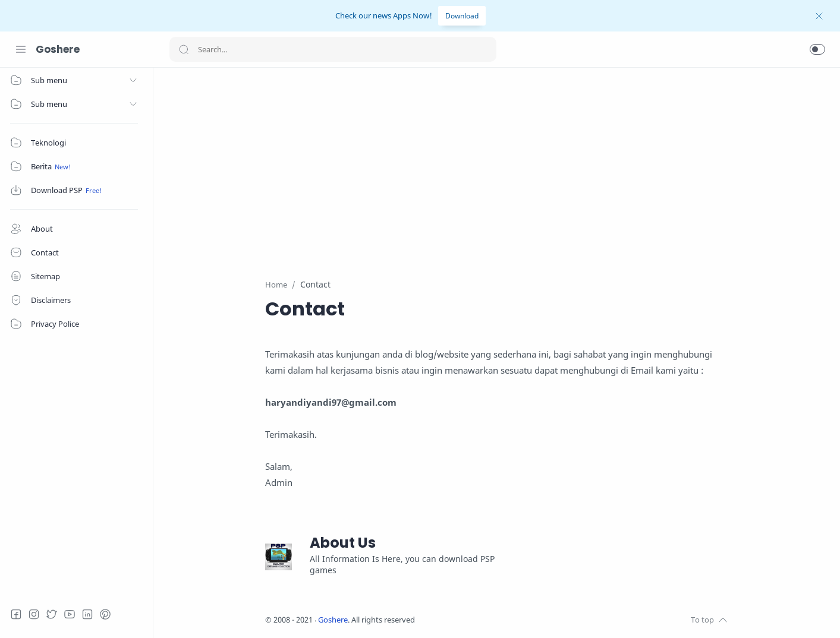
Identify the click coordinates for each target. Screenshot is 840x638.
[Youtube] (74, 614)
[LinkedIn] (92, 614)
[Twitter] (56, 614)
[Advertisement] (498, 166)
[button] (817, 49)
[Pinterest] (110, 614)
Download (462, 16)
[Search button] (184, 49)
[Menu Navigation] (21, 49)
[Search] (333, 49)
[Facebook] (21, 614)
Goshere (58, 49)
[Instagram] (39, 614)
